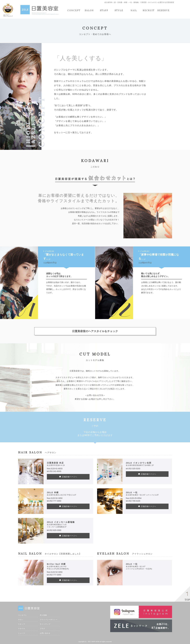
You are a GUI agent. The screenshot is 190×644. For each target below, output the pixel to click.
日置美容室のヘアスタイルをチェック (95, 331)
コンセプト (22, 615)
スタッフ (22, 624)
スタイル (22, 629)
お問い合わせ (45, 633)
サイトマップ (45, 624)
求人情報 (43, 615)
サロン (21, 620)
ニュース (22, 633)
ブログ (42, 629)
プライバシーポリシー (49, 620)
